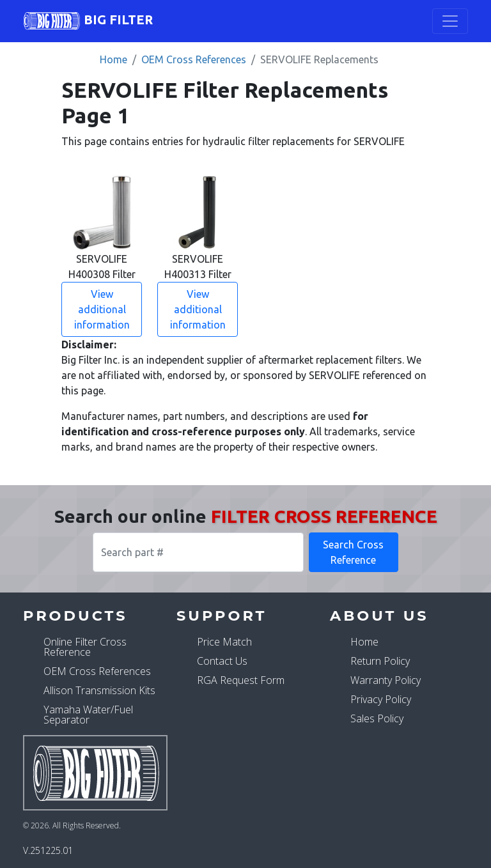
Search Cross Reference (353, 552)
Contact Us (222, 661)
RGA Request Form (241, 680)
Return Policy (380, 661)
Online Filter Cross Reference (85, 647)
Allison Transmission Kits (99, 690)
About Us (379, 616)
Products (75, 616)
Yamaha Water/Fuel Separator (88, 715)
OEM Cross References (194, 59)
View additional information (102, 309)
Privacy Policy (381, 699)
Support (222, 616)
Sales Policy (377, 718)
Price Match (224, 642)
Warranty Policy (386, 680)
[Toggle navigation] (450, 21)
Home (113, 59)
